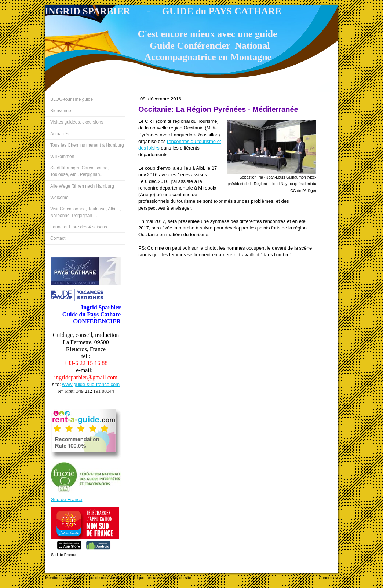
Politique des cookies (148, 578)
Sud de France (67, 499)
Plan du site (181, 578)
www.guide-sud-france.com (91, 384)
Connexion (328, 578)
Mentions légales (60, 578)
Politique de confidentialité (102, 578)
